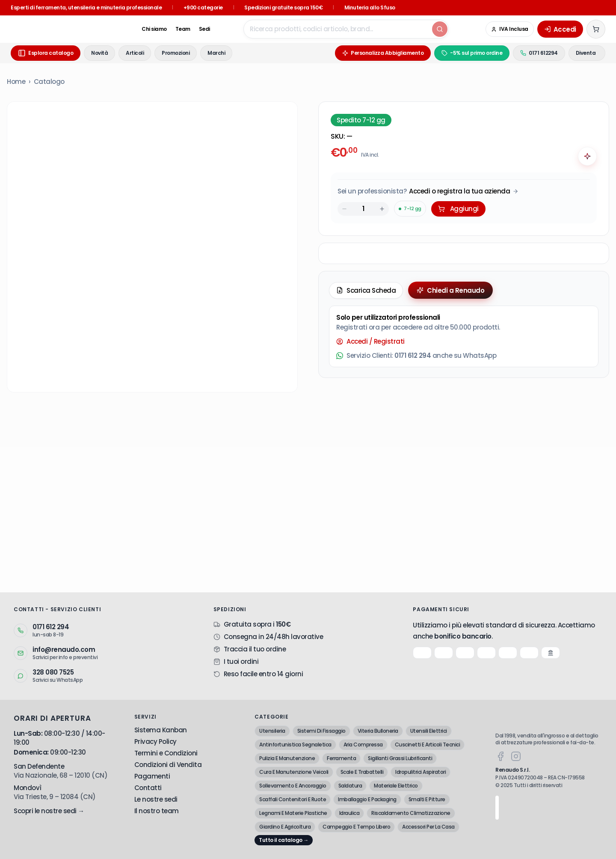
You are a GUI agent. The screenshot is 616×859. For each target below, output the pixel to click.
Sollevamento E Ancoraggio (293, 786)
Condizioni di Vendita (168, 765)
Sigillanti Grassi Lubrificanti (400, 758)
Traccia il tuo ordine (255, 649)
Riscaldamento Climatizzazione (411, 813)
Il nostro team (157, 811)
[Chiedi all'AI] (587, 156)
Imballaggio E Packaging (367, 799)
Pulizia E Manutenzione (287, 758)
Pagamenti (152, 776)
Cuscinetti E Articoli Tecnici (428, 745)
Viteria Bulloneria (378, 731)
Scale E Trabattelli (362, 772)
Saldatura (350, 786)
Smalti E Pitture (427, 799)
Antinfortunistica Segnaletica (295, 745)
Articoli (135, 53)
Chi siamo (128, 29)
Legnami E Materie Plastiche (293, 813)
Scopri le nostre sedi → (49, 811)
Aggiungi (458, 209)
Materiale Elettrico (396, 786)
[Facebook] (500, 756)
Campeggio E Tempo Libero (356, 827)
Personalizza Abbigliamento (368, 53)
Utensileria (272, 731)
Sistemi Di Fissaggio (321, 731)
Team (157, 29)
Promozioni (176, 53)
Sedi (178, 29)
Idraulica (349, 813)
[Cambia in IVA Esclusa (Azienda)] (510, 29)
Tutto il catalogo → (284, 840)
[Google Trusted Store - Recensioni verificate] (462, 29)
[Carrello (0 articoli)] (596, 29)
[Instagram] (516, 756)
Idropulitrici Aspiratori (421, 772)
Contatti (148, 788)
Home (16, 82)
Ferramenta (341, 758)
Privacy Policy (155, 742)
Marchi (216, 53)
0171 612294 (524, 53)
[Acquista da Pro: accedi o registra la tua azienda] (428, 191)
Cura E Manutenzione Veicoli (294, 772)
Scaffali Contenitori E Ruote (293, 799)
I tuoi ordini (241, 661)
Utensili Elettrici (429, 731)
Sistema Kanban (161, 730)
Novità (99, 53)
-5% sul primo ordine (457, 53)
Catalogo (49, 82)
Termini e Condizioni (166, 753)
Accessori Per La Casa (428, 827)
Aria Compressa (363, 745)
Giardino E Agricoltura (285, 827)
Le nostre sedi (156, 799)
